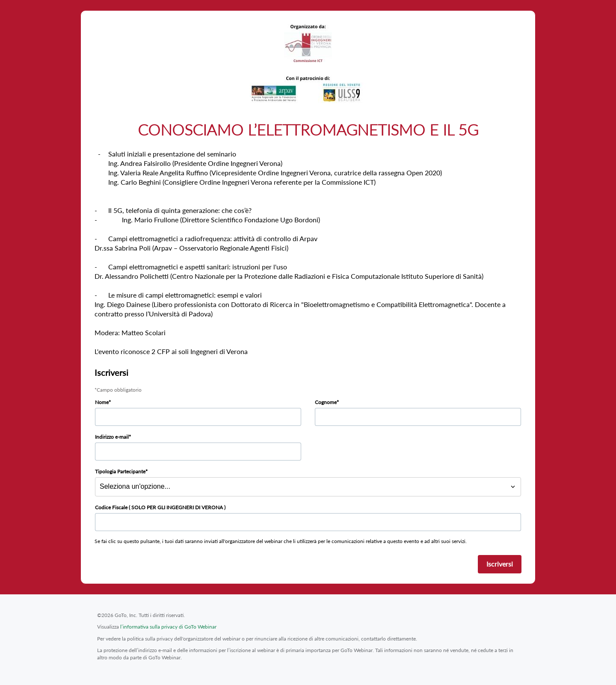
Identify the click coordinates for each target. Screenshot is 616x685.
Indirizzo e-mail (112, 437)
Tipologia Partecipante (120, 471)
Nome (102, 402)
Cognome (326, 402)
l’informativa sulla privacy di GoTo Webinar (168, 627)
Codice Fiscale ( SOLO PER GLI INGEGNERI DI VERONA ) (160, 507)
